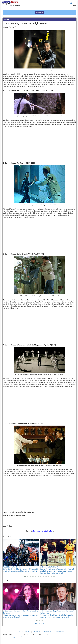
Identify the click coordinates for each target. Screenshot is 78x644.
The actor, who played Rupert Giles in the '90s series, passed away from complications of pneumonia (58, 600)
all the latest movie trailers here (43, 531)
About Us (37, 632)
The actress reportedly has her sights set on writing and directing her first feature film (21, 600)
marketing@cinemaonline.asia (17, 637)
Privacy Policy (60, 632)
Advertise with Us (24, 632)
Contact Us (48, 632)
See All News (40, 623)
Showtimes (40, 12)
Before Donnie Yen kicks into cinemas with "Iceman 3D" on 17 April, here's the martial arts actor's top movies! (21, 555)
